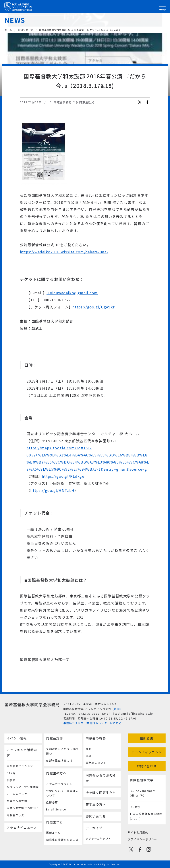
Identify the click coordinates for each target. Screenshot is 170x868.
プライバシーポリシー (142, 839)
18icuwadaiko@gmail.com (72, 293)
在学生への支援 (17, 801)
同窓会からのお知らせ (101, 778)
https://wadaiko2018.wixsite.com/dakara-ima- (64, 252)
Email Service (56, 809)
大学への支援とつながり (23, 808)
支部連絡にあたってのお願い (62, 751)
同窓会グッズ (15, 815)
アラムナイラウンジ (59, 784)
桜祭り (11, 780)
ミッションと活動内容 (22, 753)
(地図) (117, 709)
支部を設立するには (59, 760)
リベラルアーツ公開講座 (23, 787)
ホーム (8, 30)
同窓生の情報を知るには (62, 840)
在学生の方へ (96, 804)
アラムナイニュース (22, 828)
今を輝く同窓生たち (101, 793)
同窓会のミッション (20, 766)
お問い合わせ (96, 816)
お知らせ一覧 (26, 30)
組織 (89, 756)
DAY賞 (11, 773)
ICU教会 (135, 807)
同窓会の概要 (96, 738)
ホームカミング (17, 794)
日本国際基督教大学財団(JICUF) (146, 816)
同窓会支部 (54, 738)
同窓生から (54, 822)
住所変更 (52, 802)
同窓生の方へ (56, 773)
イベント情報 (17, 738)
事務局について (96, 763)
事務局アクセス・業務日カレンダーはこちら (93, 723)
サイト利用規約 (138, 832)
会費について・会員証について (62, 793)
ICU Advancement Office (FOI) (143, 793)
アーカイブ (94, 828)
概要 (89, 749)
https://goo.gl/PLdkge (63, 476)
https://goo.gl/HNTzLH (52, 490)
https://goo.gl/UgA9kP (94, 307)
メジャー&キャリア (99, 838)
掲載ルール (53, 832)
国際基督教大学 (142, 780)
